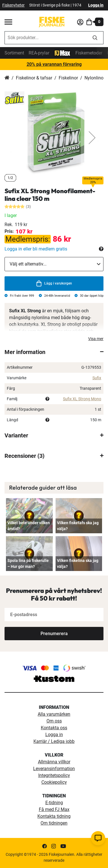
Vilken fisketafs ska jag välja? (78, 526)
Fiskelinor (68, 78)
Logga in (96, 5)
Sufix (97, 378)
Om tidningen (54, 823)
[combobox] (46, 38)
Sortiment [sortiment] (14, 53)
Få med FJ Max (54, 809)
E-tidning (54, 803)
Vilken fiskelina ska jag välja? (78, 563)
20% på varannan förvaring (54, 64)
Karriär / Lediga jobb (54, 741)
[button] (92, 138)
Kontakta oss (54, 728)
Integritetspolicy (54, 775)
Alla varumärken (54, 714)
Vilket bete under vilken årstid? (29, 526)
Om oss (54, 721)
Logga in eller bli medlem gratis (36, 249)
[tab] (54, 352)
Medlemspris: (28, 239)
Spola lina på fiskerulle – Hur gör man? (28, 563)
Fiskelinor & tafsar (34, 78)
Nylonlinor (95, 78)
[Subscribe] (54, 634)
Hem (7, 78)
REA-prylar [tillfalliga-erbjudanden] (39, 53)
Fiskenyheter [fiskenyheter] (13, 5)
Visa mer (96, 339)
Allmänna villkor (54, 762)
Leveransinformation (54, 769)
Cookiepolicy (54, 782)
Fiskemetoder (89, 53)
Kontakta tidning (54, 816)
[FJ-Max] (62, 53)
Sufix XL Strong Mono (82, 399)
